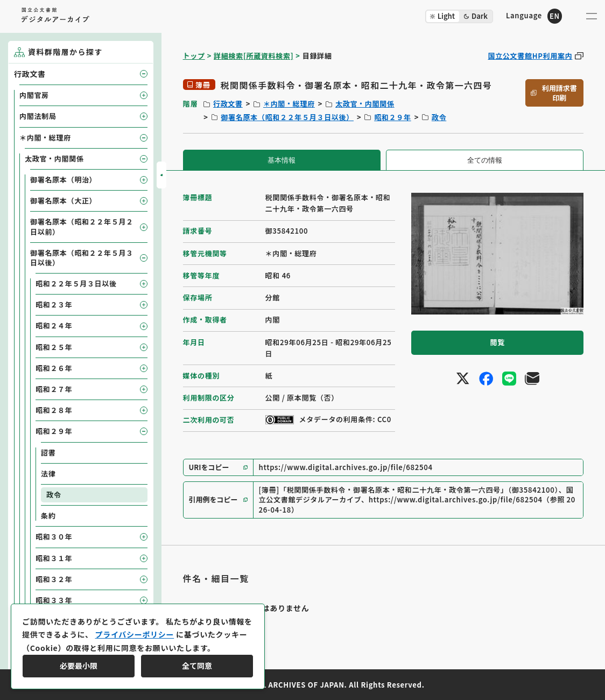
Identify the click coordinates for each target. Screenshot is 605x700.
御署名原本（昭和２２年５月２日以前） (82, 226)
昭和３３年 (54, 600)
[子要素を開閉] (144, 74)
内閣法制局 (38, 116)
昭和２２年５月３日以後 (76, 283)
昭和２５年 (54, 347)
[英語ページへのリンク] (534, 16)
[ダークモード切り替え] (459, 16)
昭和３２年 (54, 579)
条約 (48, 516)
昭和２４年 (54, 325)
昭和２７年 (54, 389)
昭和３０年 (54, 537)
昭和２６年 (54, 368)
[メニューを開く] (592, 16)
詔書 (48, 453)
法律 (48, 474)
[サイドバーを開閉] (161, 175)
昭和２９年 (393, 117)
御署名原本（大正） (63, 201)
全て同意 (197, 666)
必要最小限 (79, 666)
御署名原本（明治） (63, 180)
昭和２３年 (54, 304)
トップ (194, 56)
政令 (439, 117)
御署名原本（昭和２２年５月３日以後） (287, 117)
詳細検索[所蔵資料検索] (254, 56)
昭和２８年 (54, 410)
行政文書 (228, 104)
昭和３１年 (54, 558)
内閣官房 (34, 95)
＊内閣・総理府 (289, 104)
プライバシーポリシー (134, 634)
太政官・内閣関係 (365, 104)
